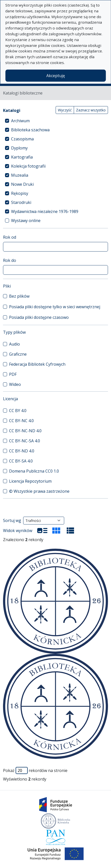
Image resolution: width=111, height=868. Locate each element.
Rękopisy (20, 193)
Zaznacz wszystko (91, 110)
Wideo (15, 384)
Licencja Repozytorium (30, 481)
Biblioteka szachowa (30, 130)
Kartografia (22, 157)
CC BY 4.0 (18, 411)
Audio (14, 344)
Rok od (10, 237)
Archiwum (20, 121)
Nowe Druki (22, 184)
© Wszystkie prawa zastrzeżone (39, 491)
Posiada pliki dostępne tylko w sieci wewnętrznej (55, 307)
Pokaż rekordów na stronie (35, 770)
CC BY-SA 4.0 (21, 461)
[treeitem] (55, 121)
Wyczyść (65, 110)
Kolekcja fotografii (28, 166)
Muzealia (20, 175)
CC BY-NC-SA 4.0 (25, 441)
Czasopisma (22, 139)
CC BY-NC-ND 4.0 (25, 431)
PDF (13, 374)
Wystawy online (26, 221)
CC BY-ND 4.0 (22, 451)
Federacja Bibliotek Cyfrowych (37, 364)
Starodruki (21, 202)
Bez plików (19, 296)
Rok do (10, 260)
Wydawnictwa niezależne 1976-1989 (45, 211)
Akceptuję (56, 76)
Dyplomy (19, 148)
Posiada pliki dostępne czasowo (39, 317)
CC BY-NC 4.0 (21, 421)
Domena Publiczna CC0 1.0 (34, 471)
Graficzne (18, 354)
